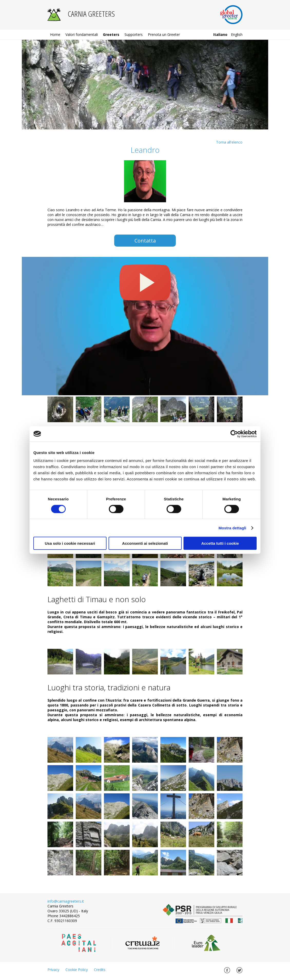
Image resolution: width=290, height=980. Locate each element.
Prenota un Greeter (164, 34)
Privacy (53, 970)
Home (55, 34)
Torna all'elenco (229, 142)
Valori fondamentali (82, 34)
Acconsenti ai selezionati (145, 543)
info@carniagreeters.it (66, 901)
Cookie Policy (77, 970)
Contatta (145, 241)
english (237, 34)
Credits (100, 970)
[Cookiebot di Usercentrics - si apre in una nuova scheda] (234, 434)
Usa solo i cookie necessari (70, 543)
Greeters (111, 34)
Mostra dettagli (232, 528)
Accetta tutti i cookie (220, 543)
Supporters (134, 34)
